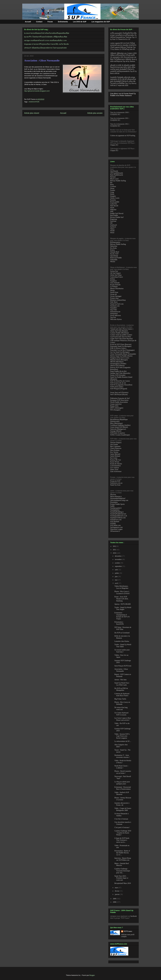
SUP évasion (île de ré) (118, 383)
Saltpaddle (114, 260)
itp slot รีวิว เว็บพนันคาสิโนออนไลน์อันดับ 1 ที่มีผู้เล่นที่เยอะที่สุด (46, 37)
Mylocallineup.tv (116, 496)
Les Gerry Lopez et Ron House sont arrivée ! (123, 719)
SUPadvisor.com (116, 520)
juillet (117, 573)
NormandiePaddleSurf (118, 498)
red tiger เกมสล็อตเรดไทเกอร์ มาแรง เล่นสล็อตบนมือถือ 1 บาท (45, 40)
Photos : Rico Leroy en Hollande (122, 703)
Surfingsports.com (116, 527)
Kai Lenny (114, 458)
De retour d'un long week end (121, 708)
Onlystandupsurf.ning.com (119, 500)
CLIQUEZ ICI (115, 114)
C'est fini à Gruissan (121, 819)
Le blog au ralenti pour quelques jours (122, 783)
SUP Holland (115, 522)
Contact (39, 22)
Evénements (63, 22)
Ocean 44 (113, 294)
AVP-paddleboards (117, 173)
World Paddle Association (119, 402)
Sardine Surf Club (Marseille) (120, 373)
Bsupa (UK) (114, 406)
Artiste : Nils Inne (121, 680)
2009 (115, 899)
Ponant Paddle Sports (117, 504)
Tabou (112, 229)
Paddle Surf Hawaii (117, 213)
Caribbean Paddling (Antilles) (120, 425)
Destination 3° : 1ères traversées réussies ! (122, 756)
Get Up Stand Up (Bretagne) (120, 352)
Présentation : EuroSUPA (119, 623)
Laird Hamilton (115, 466)
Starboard (113, 225)
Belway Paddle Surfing (118, 181)
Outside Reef (115, 252)
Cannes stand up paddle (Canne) (121, 335)
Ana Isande (114, 445)
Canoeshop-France (117, 277)
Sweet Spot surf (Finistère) (119, 393)
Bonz (112, 185)
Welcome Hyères (116, 319)
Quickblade (114, 256)
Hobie (112, 194)
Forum (50, 22)
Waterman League (116, 529)
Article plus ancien (95, 113)
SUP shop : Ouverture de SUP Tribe (123, 628)
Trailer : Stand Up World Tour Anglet (123, 608)
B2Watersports (115, 242)
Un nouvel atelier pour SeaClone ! (122, 651)
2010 (115, 553)
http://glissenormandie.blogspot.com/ (37, 91)
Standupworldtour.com (118, 518)
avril (117, 583)
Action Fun (114, 271)
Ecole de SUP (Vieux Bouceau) (121, 344)
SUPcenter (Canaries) (118, 433)
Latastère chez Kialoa (122, 641)
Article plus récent (32, 113)
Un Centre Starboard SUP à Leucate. (121, 714)
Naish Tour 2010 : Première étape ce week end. (121, 878)
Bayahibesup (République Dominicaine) (119, 420)
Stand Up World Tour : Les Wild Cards (122, 684)
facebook (134, 916)
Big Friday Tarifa (120, 699)
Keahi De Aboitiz (116, 464)
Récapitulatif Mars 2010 (123, 883)
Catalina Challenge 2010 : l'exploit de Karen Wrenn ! (123, 833)
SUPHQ (113, 523)
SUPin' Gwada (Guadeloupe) (120, 435)
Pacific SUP (114, 254)
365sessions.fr (115, 531)
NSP (112, 212)
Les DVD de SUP (80, 22)
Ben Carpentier (115, 446)
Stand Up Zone (115, 485)
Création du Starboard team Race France (122, 695)
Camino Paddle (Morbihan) (119, 333)
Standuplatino (115, 510)
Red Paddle (114, 215)
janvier (117, 894)
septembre (118, 566)
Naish (112, 208)
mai (116, 580)
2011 (115, 550)
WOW (112, 231)
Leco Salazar (115, 468)
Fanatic (113, 190)
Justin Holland (115, 456)
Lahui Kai (114, 204)
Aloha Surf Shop (116, 275)
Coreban (113, 186)
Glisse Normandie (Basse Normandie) (123, 354)
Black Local (114, 179)
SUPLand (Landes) (117, 387)
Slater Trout (114, 470)
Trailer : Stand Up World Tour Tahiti (123, 646)
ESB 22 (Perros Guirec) (118, 348)
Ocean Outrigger (116, 296)
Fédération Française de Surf (120, 398)
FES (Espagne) (115, 410)
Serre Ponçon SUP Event (123, 666)
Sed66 (112, 506)
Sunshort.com (115, 306)
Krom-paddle (115, 202)
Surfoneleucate (115, 312)
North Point (114, 292)
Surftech (113, 227)
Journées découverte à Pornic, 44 (122, 804)
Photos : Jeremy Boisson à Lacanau (123, 799)
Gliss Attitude (115, 283)
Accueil (28, 22)
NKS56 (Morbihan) (117, 362)
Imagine (113, 196)
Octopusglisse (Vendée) (118, 364)
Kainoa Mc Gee (116, 460)
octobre (118, 563)
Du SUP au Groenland (122, 633)
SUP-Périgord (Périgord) (119, 389)
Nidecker (113, 210)
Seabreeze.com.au (116, 483)
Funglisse (113, 281)
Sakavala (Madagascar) (118, 429)
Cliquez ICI (114, 145)
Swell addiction (116, 315)
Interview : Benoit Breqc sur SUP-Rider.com (123, 859)
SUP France (128, 931)
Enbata (113, 279)
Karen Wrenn (115, 462)
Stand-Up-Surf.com (117, 304)
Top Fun (113, 317)
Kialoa (112, 250)
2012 (115, 546)
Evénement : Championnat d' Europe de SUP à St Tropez (122, 616)
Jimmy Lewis (115, 198)
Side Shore (114, 302)
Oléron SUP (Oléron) (117, 366)
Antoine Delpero (116, 443)
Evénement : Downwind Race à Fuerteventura (123, 788)
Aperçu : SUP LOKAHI (122, 604)
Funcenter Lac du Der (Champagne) (122, 350)
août (116, 570)
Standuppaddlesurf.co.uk (119, 516)
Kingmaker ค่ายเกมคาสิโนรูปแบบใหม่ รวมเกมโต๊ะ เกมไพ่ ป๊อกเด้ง (46, 44)
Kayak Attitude (115, 285)
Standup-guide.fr (116, 508)
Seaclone (113, 221)
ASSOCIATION (34, 102)
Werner (113, 262)
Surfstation (114, 314)
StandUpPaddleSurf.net (118, 514)
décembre (118, 556)
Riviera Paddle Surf (117, 217)
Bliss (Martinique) (116, 423)
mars (117, 888)
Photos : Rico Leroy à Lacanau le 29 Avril (122, 592)
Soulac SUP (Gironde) (118, 375)
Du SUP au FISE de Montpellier (121, 689)
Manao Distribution (117, 289)
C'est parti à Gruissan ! (122, 827)
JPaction (113, 495)
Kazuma (113, 200)
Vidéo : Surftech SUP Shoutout (122, 793)
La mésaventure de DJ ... (123, 741)
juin (116, 577)
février (117, 891)
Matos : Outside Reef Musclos (122, 864)
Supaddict (114, 308)
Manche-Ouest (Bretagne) (119, 360)
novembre (118, 559)
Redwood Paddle (116, 258)
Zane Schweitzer (116, 471)
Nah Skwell (114, 206)
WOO (112, 233)
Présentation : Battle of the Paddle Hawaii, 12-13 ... (122, 853)
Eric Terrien (114, 452)
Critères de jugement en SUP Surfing (123, 136)
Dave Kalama (115, 450)
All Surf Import (115, 273)
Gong (112, 192)
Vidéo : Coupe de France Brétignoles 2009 (123, 809)
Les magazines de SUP (101, 22)
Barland (113, 177)
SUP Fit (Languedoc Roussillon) (121, 385)
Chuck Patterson (116, 448)
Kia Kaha (113, 248)
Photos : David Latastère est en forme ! (123, 772)
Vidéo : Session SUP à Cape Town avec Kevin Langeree (122, 736)
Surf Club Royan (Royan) (119, 394)
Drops (112, 188)
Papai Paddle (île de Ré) (118, 371)
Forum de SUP (115, 481)
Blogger (92, 975)
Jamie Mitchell (115, 454)
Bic (111, 183)
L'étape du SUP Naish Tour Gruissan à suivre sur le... (122, 840)
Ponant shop (114, 298)
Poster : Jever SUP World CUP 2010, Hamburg (121, 599)
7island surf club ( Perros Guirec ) (122, 329)
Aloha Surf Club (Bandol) (119, 331)
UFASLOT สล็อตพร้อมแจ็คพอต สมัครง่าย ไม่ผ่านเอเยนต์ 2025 (45, 48)
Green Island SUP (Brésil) (119, 427)
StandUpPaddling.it (117, 512)
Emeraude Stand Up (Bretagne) (121, 346)
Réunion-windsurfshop (118, 300)
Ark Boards (114, 171)
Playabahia (114, 502)
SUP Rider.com (115, 525)
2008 (115, 902)
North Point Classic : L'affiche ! (121, 767)
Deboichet (114, 246)
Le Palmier (114, 287)
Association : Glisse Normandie (42, 60)
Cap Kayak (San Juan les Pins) (121, 337)
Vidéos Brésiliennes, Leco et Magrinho (121, 587)
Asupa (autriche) (116, 404)
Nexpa (112, 290)
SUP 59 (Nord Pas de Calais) (120, 381)
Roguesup (114, 219)
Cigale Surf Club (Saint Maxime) (121, 339)
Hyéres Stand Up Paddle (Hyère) (121, 356)
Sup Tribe (114, 310)
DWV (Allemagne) (117, 408)
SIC (112, 223)
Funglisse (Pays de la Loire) (120, 358)
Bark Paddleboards (117, 175)
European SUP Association (119, 400)
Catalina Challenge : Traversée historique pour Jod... (122, 871)
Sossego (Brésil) (116, 431)
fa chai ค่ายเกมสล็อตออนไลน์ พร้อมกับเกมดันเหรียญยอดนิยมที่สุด (47, 33)
